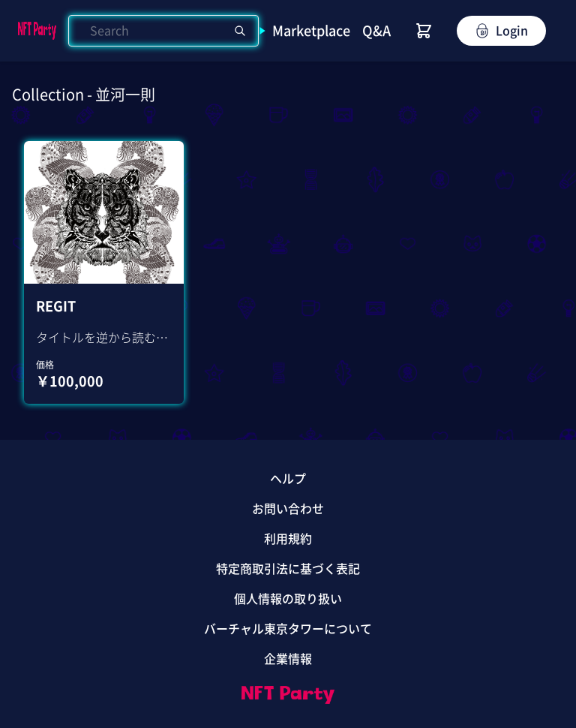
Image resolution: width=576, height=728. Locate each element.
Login (501, 31)
